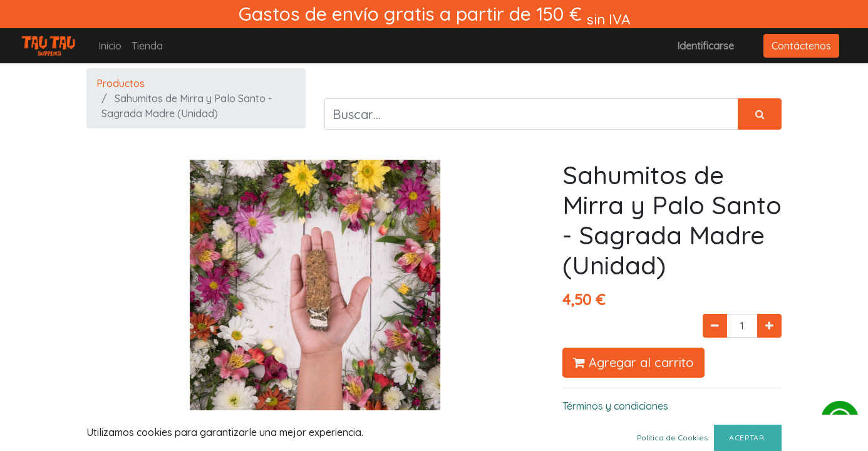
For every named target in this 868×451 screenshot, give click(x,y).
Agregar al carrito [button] (633, 362)
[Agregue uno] (769, 326)
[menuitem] (110, 46)
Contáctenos (801, 46)
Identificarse (705, 46)
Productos (121, 83)
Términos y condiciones (615, 406)
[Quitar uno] (715, 326)
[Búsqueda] (760, 114)
